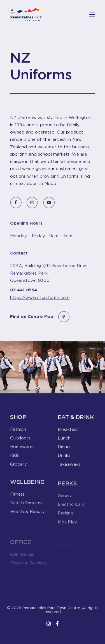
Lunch (64, 441)
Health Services (26, 508)
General (66, 502)
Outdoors (20, 440)
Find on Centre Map (32, 322)
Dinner (64, 450)
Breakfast (68, 432)
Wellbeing (27, 487)
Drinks (64, 458)
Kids (14, 458)
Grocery (18, 466)
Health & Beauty (27, 517)
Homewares (22, 449)
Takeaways (69, 467)
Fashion (18, 431)
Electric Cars (71, 511)
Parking (66, 520)
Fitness (17, 499)
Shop (18, 419)
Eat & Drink (76, 420)
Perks (67, 490)
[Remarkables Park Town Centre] (26, 15)
